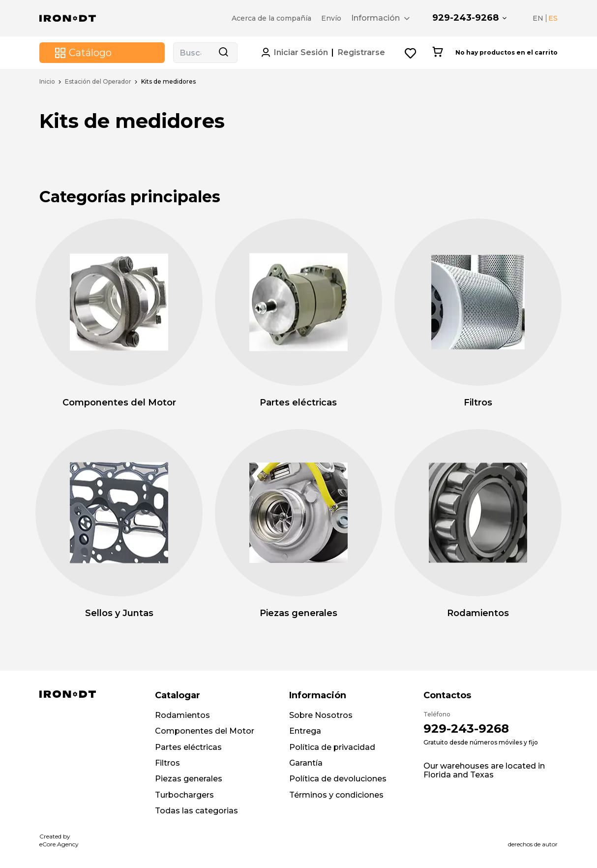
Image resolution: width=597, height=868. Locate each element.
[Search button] (223, 53)
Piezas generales (189, 779)
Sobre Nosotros (321, 715)
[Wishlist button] (411, 53)
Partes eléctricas (188, 747)
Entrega (305, 731)
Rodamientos (182, 715)
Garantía (306, 763)
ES (553, 18)
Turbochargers (184, 795)
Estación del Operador (98, 82)
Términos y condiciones (336, 795)
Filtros (167, 763)
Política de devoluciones (338, 779)
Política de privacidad (332, 747)
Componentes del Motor (205, 731)
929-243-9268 (465, 18)
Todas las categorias (196, 811)
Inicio (47, 82)
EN (538, 18)
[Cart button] (437, 53)
